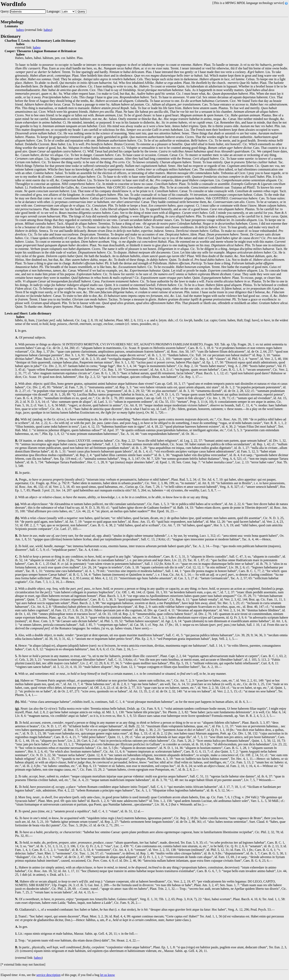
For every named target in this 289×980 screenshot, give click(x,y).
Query (81, 12)
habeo (20, 30)
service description (48, 975)
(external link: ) (34, 30)
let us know (108, 975)
